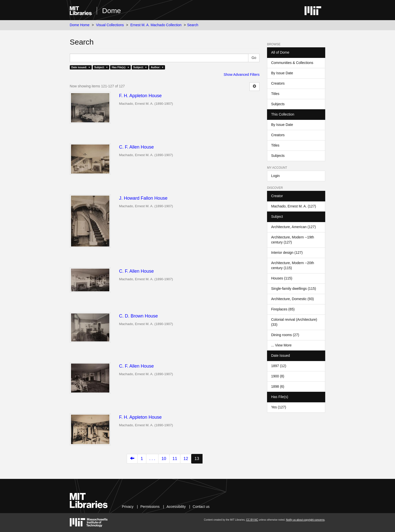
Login (275, 176)
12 (186, 459)
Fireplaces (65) (283, 309)
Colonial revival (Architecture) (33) (294, 322)
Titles (275, 94)
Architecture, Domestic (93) (292, 299)
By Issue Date (282, 73)
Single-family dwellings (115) (293, 289)
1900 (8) (278, 376)
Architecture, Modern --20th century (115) (292, 265)
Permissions (150, 507)
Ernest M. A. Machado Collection (156, 25)
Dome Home (80, 25)
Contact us (201, 507)
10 (164, 459)
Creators (278, 83)
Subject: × (101, 67)
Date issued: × (81, 67)
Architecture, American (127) (293, 227)
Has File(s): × (121, 67)
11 (175, 459)
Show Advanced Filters (242, 75)
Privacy (128, 507)
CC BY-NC (252, 520)
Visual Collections (110, 25)
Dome (111, 11)
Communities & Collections (292, 63)
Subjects (278, 104)
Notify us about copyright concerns (305, 520)
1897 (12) (279, 366)
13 (197, 459)
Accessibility (176, 507)
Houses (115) (282, 278)
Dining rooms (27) (285, 335)
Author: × (157, 67)
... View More (281, 345)
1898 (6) (278, 386)
